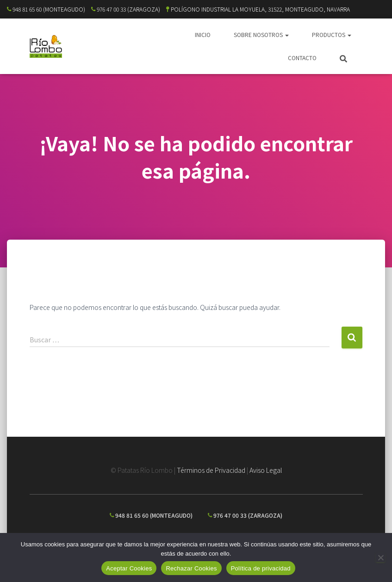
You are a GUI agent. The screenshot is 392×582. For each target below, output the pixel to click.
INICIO (203, 34)
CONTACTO (302, 58)
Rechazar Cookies (191, 568)
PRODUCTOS (332, 34)
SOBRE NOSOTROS (261, 34)
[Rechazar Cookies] (380, 557)
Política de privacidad (261, 568)
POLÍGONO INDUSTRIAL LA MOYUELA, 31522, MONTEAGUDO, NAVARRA (258, 9)
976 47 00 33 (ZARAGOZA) (126, 9)
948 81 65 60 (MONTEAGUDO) (46, 9)
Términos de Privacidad (211, 470)
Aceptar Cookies (129, 568)
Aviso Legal (266, 470)
